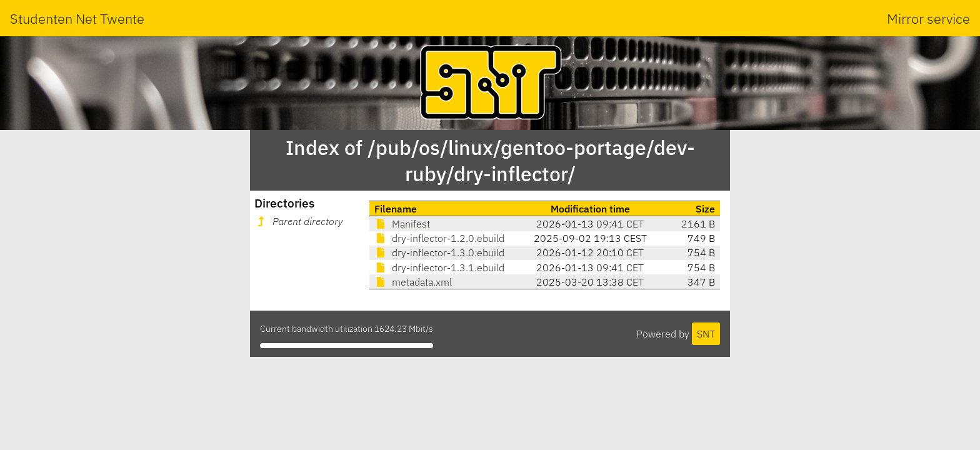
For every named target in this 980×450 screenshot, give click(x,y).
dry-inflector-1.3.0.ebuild (439, 252)
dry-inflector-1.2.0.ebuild (439, 238)
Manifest (402, 224)
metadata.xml (413, 282)
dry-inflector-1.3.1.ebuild (439, 267)
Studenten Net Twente (77, 18)
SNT (706, 334)
